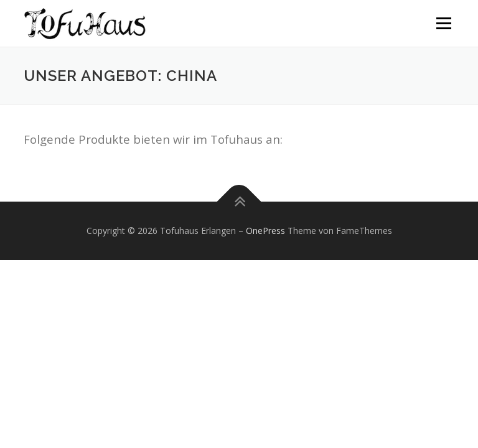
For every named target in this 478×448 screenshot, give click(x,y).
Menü (443, 23)
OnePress (265, 231)
